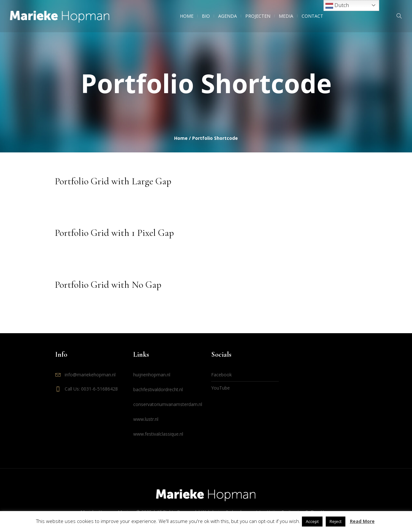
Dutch (337, 6)
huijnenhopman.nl (152, 375)
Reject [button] (336, 521)
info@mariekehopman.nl (90, 375)
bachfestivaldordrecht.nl (158, 389)
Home (181, 138)
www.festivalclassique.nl (158, 434)
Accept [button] (312, 521)
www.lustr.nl (146, 419)
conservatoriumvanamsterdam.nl (168, 404)
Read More (362, 521)
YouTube (220, 388)
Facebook (221, 375)
